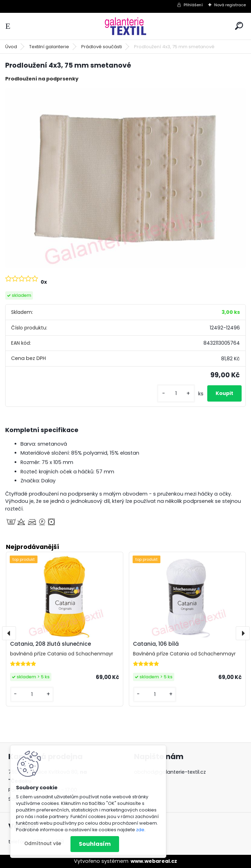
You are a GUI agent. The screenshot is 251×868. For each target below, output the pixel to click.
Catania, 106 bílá (156, 644)
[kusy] (176, 393)
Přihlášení (193, 5)
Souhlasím (95, 844)
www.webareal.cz (154, 861)
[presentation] (9, 633)
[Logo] (126, 26)
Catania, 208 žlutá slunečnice (51, 644)
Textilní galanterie (49, 47)
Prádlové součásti (102, 47)
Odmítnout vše (43, 844)
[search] (239, 26)
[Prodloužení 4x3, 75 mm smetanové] (125, 178)
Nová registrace (230, 5)
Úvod (11, 47)
